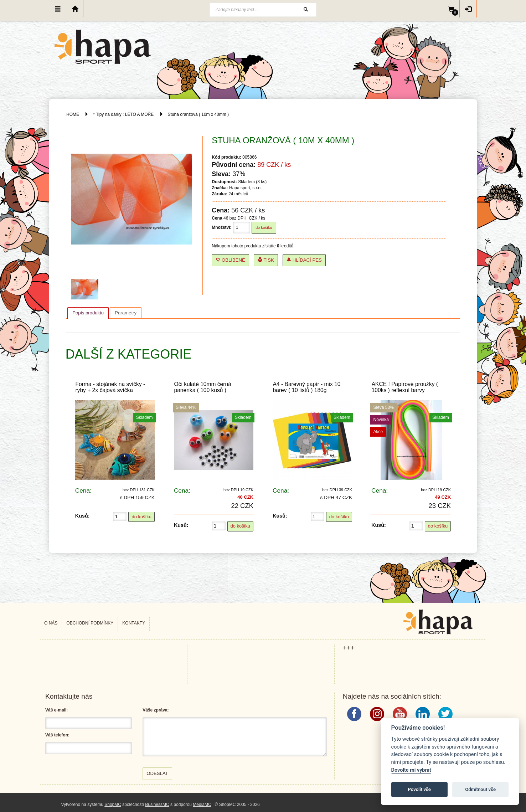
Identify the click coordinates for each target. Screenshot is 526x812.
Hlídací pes (304, 260)
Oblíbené (230, 260)
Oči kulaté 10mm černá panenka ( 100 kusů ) (202, 387)
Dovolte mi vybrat (411, 770)
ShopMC (113, 805)
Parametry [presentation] (126, 313)
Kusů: (82, 516)
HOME (73, 114)
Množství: (221, 227)
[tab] (88, 313)
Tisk (266, 260)
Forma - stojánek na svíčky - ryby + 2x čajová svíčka (110, 387)
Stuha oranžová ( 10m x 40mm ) (198, 114)
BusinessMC (157, 805)
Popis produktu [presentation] (88, 313)
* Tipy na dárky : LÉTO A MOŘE (123, 114)
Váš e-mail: (56, 710)
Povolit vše (419, 789)
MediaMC (202, 805)
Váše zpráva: (156, 710)
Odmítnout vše (480, 789)
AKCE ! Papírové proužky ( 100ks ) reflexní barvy (405, 387)
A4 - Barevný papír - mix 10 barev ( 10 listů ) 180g (307, 387)
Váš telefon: (57, 735)
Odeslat (157, 773)
